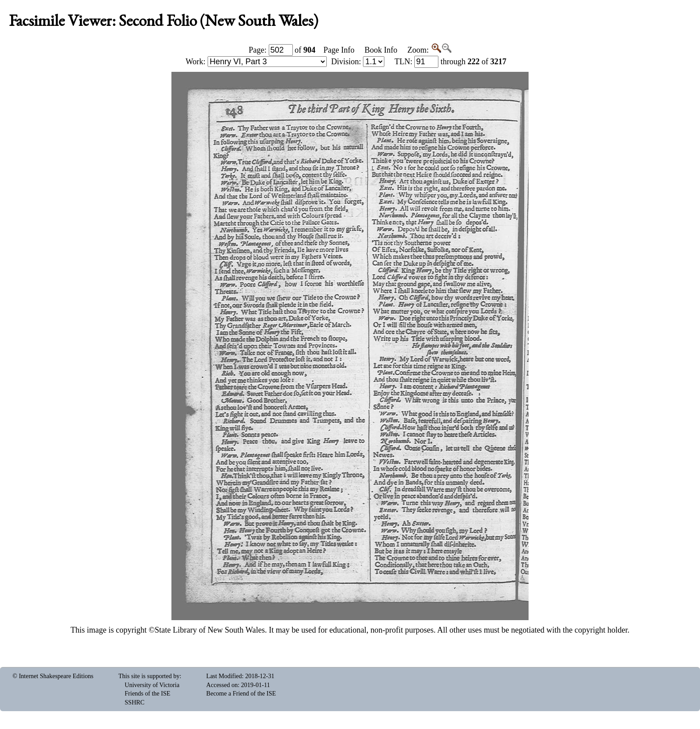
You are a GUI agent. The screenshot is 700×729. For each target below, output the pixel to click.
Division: (358, 62)
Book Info (381, 50)
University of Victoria (152, 685)
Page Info (339, 50)
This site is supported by (149, 676)
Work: (256, 62)
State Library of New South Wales (210, 630)
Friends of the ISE (147, 694)
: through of (451, 62)
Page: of (282, 50)
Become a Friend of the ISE (241, 694)
